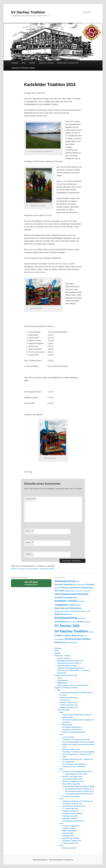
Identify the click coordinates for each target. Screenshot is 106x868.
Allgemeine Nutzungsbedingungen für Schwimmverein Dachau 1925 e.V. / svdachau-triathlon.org (74, 670)
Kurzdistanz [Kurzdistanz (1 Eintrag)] (81, 601)
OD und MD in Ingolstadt (71, 784)
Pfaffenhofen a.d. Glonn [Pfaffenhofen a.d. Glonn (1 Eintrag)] (83, 611)
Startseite (15, 63)
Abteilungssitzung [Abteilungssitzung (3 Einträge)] (65, 581)
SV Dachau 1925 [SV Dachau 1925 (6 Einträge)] (67, 626)
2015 (61, 799)
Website (28, 554)
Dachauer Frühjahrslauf (71, 826)
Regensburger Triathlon (71, 838)
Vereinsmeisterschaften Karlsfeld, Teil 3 (79, 794)
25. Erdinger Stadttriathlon (72, 727)
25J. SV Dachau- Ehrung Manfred (74, 764)
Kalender (32, 63)
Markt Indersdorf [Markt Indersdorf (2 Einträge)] (62, 608)
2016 (61, 769)
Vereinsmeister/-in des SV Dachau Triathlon (73, 685)
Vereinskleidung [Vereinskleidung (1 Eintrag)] (59, 639)
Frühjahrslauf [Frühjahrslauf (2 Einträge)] (87, 588)
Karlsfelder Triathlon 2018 (72, 730)
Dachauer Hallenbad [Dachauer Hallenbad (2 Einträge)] (64, 584)
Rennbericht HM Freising (69, 698)
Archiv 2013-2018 (63, 710)
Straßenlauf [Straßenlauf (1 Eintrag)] (87, 622)
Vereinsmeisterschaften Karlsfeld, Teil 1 (79, 789)
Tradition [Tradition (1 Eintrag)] (91, 632)
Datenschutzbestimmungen (67, 666)
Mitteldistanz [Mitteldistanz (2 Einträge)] (76, 608)
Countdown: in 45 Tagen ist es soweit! (76, 740)
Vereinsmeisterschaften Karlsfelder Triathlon (79, 786)
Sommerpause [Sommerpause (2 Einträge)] (61, 622)
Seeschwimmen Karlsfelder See (74, 806)
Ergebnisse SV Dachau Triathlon (23, 68)
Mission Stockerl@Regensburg (74, 732)
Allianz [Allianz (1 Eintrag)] (77, 581)
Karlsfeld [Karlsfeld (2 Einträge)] (59, 598)
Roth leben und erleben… (72, 796)
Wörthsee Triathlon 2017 (71, 749)
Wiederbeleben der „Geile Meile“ (74, 767)
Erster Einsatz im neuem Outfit (76, 774)
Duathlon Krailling (69, 828)
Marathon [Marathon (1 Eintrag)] (78, 605)
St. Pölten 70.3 (65, 700)
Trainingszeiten (63, 680)
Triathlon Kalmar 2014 (70, 843)
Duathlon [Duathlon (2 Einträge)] (91, 584)
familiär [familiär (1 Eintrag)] (57, 588)
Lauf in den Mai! (68, 737)
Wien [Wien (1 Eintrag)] (75, 643)
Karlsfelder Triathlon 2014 (72, 841)
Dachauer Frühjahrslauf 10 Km (73, 781)
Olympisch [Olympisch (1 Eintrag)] (73, 611)
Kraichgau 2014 (68, 836)
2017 (61, 735)
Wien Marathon (68, 717)
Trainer (60, 678)
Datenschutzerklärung (40, 860)
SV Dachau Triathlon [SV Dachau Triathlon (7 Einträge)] (71, 631)
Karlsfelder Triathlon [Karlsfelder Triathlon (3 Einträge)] (66, 601)
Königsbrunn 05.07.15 (70, 811)
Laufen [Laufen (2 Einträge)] (72, 605)
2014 (61, 823)
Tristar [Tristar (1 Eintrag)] (85, 636)
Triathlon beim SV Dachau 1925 (68, 63)
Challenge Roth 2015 (70, 816)
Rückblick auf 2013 (69, 848)
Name (29, 531)
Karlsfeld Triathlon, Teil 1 (69, 703)
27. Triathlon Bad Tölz (70, 809)
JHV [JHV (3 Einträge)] (86, 594)
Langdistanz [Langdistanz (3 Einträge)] (61, 605)
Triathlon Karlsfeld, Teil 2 (69, 705)
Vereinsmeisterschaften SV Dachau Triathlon (79, 742)
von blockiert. (31, 583)
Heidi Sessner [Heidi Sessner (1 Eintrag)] (86, 591)
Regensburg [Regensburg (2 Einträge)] (60, 614)
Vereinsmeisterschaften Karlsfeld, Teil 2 (79, 791)
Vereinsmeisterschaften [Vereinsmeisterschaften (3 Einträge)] (78, 639)
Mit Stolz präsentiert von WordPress (61, 860)
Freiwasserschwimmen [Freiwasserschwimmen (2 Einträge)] (70, 588)
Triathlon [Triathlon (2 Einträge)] (58, 635)
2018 (61, 712)
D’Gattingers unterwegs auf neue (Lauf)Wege (79, 752)
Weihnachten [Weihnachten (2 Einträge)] (60, 642)
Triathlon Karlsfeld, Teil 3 (69, 707)
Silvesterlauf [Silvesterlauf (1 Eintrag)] (81, 618)
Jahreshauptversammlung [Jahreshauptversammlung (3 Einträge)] (69, 594)
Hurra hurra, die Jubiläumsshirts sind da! (77, 772)
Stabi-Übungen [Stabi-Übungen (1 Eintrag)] (73, 622)
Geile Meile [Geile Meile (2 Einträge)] (59, 591)
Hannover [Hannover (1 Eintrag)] (79, 591)
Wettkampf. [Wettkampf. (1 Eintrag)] (70, 643)
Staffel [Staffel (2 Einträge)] (80, 622)
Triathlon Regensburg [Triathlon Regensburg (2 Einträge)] (73, 635)
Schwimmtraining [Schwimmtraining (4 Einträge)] (66, 618)
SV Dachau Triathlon (28, 12)
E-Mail (29, 543)
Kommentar (30, 499)
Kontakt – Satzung (64, 658)
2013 (61, 846)
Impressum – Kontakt (46, 63)
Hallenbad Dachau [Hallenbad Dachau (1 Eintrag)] (70, 591)
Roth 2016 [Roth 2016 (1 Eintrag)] (69, 614)
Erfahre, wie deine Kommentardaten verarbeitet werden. (33, 569)
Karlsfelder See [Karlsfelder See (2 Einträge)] (70, 598)
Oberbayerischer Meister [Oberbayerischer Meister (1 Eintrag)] (62, 611)
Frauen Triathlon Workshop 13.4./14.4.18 (77, 715)
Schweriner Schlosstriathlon (73, 813)
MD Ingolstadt (67, 725)
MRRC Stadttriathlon (70, 831)
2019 (59, 690)
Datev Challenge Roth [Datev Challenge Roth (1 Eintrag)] (80, 585)
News (24, 63)
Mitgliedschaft (62, 683)
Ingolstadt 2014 (68, 833)
